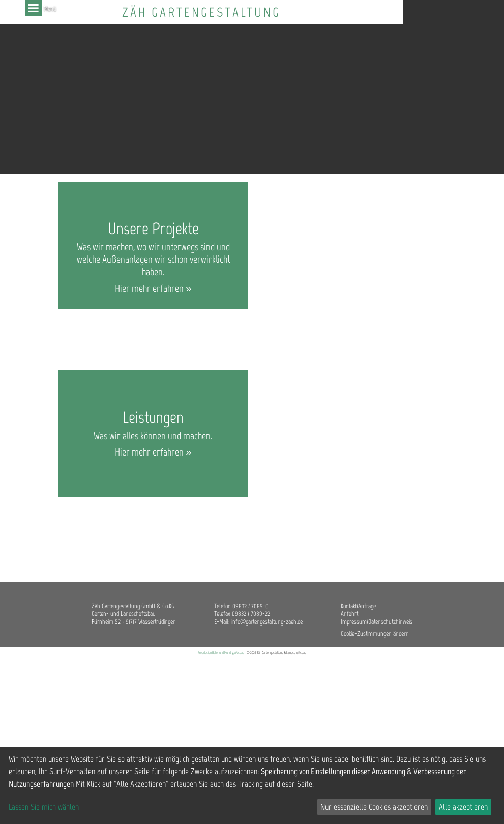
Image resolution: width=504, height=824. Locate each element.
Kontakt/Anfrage (358, 606)
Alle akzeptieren (463, 807)
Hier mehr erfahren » (153, 288)
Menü (34, 8)
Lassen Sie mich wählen (44, 807)
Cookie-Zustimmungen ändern (375, 633)
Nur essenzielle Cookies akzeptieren (374, 807)
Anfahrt (349, 614)
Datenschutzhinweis (390, 622)
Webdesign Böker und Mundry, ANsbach (222, 653)
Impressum (354, 622)
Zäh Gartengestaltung (201, 12)
